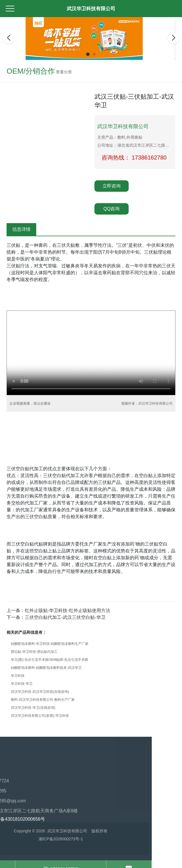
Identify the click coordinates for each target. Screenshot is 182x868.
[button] (88, 54)
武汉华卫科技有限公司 (91, 9)
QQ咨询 (112, 209)
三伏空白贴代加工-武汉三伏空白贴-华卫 (65, 617)
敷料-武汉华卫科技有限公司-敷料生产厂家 (43, 700)
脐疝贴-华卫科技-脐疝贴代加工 (34, 652)
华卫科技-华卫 (22, 684)
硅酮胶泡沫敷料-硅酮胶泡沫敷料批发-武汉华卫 (46, 668)
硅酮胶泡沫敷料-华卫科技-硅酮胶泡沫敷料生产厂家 (50, 644)
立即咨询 (112, 186)
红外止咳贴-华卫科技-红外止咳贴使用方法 (67, 610)
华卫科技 (18, 676)
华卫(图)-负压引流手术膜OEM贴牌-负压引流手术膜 (49, 660)
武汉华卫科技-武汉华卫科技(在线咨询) (40, 692)
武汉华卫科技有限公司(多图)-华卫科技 (40, 716)
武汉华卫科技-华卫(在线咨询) (33, 708)
